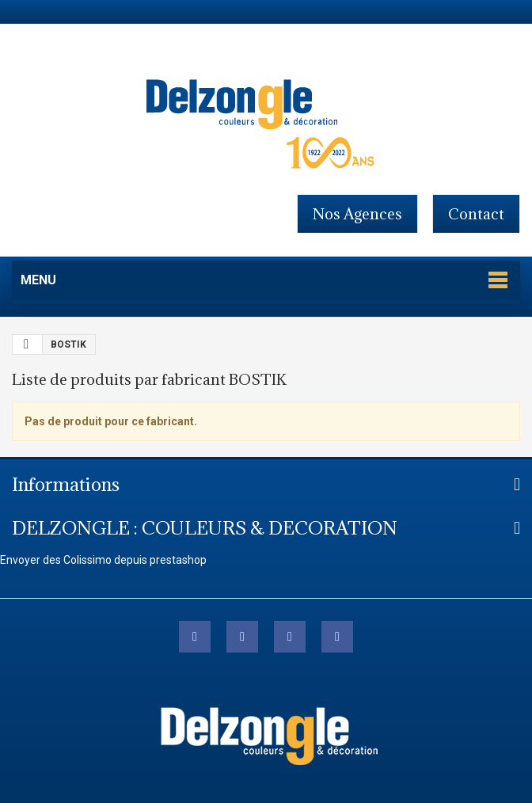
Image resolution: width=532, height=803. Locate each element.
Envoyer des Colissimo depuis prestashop (103, 560)
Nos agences (357, 214)
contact (476, 214)
